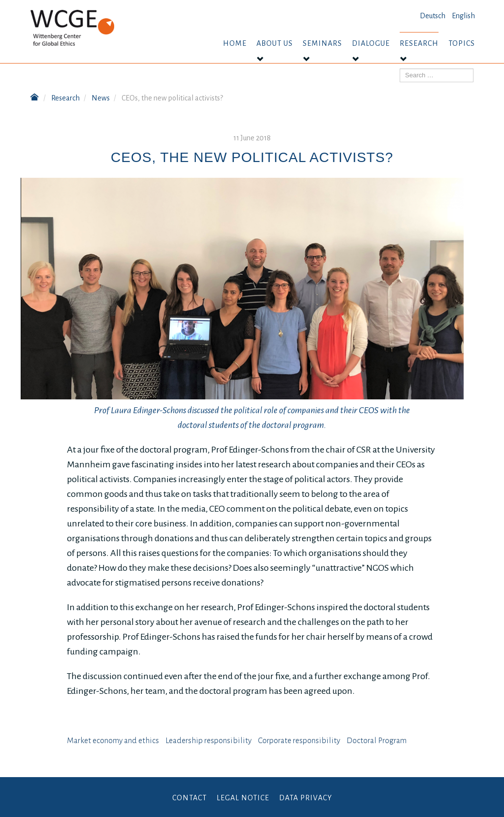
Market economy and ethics (113, 741)
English (463, 16)
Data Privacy (306, 798)
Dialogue (371, 43)
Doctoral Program (377, 741)
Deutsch (433, 16)
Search (400, 69)
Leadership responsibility (208, 741)
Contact (189, 798)
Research (419, 43)
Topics (462, 43)
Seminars (322, 43)
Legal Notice (243, 798)
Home (235, 43)
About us (275, 43)
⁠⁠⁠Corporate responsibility (299, 741)
